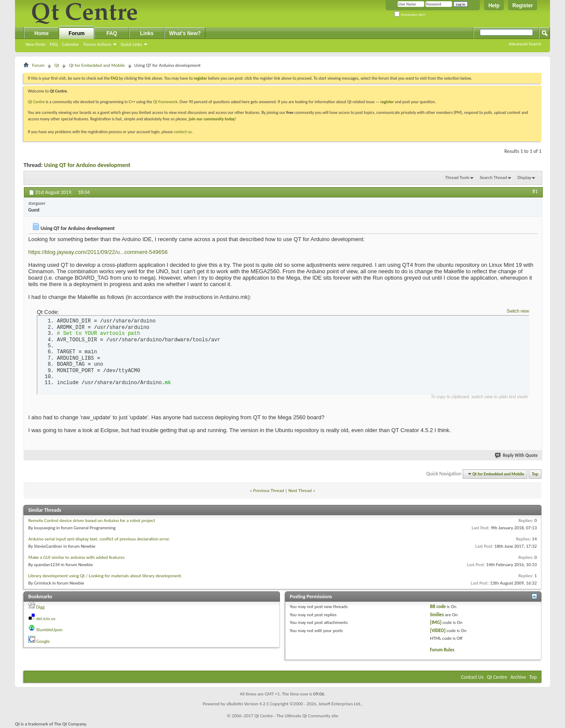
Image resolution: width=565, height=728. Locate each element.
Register (523, 6)
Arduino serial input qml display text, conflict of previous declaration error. (99, 539)
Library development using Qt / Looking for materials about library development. (105, 576)
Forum (76, 33)
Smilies (437, 615)
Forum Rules (442, 650)
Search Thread (494, 178)
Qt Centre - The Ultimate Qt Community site (296, 716)
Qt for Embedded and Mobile (97, 65)
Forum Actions (97, 44)
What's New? (185, 33)
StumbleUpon (50, 630)
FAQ (54, 44)
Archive (518, 677)
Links (147, 33)
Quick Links (131, 44)
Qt (57, 65)
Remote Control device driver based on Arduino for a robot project (92, 521)
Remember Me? (410, 15)
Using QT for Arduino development (87, 165)
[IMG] (436, 622)
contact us (183, 132)
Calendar (70, 44)
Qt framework (165, 102)
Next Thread (300, 491)
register (387, 102)
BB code (438, 607)
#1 (535, 191)
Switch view (518, 311)
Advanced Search (525, 44)
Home (41, 33)
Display (524, 178)
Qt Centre (36, 102)
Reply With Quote (517, 455)
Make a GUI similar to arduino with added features (76, 557)
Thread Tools (457, 178)
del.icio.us (46, 619)
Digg (41, 607)
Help (494, 6)
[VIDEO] (438, 631)
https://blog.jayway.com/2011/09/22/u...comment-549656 (98, 252)
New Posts (36, 44)
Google (43, 641)
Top (535, 474)
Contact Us (472, 677)
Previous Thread (269, 491)
